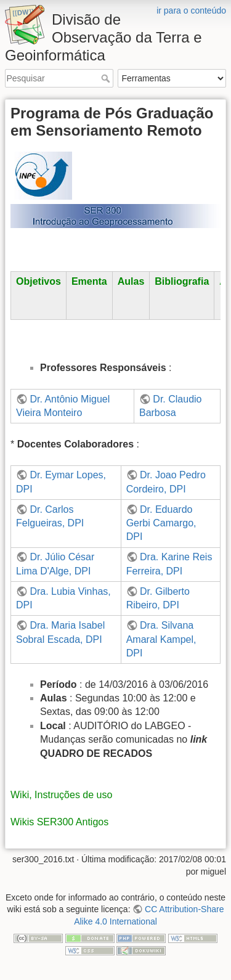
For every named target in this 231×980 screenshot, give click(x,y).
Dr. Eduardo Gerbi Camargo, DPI (161, 523)
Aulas (131, 281)
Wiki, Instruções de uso (61, 795)
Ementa (89, 281)
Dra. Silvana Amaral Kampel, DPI (161, 639)
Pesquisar (107, 78)
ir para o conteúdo (191, 10)
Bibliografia (182, 281)
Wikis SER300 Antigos (59, 822)
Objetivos (38, 281)
